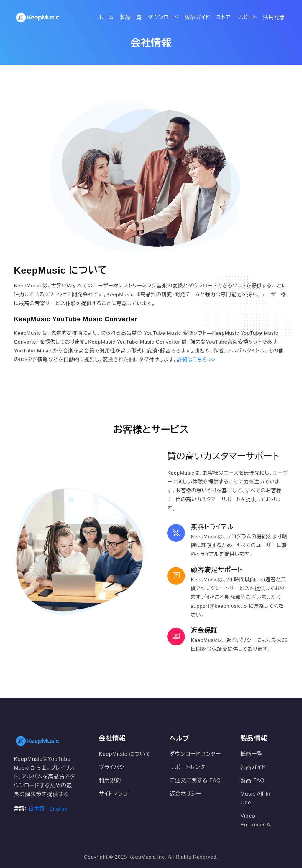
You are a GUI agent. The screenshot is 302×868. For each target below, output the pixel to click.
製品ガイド (197, 17)
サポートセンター (190, 767)
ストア (223, 17)
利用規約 (110, 781)
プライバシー (114, 767)
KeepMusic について (125, 754)
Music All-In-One (256, 798)
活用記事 (274, 17)
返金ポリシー (185, 794)
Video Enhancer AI (256, 820)
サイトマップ (114, 794)
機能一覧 (251, 754)
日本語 (37, 809)
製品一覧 (131, 17)
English (59, 809)
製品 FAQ (252, 781)
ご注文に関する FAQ (195, 781)
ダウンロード (163, 17)
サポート (247, 17)
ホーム (106, 17)
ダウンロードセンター (195, 754)
